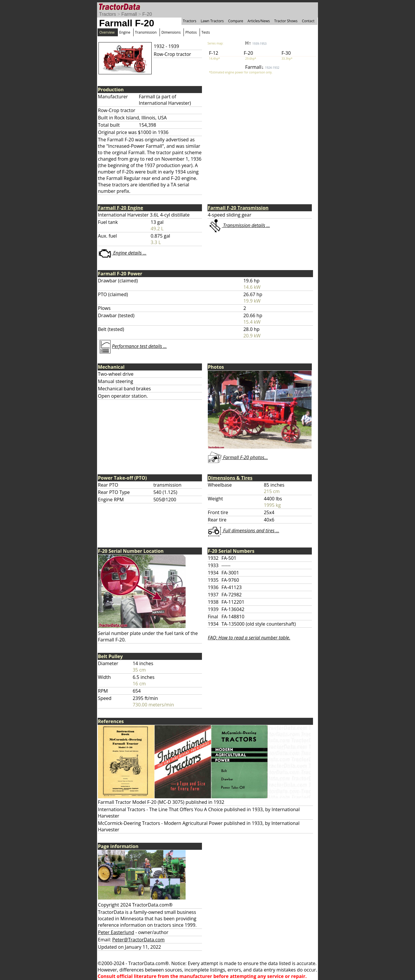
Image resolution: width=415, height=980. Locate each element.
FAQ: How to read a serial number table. (249, 638)
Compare (236, 21)
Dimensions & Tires (230, 478)
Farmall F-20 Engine (121, 208)
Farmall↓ (262, 67)
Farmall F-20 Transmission (238, 208)
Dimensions (171, 32)
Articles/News (259, 21)
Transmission (146, 32)
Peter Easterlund (116, 932)
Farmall (129, 14)
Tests (206, 32)
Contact (308, 21)
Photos (191, 32)
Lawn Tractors (212, 21)
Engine (125, 32)
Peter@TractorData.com (138, 940)
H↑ (256, 43)
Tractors (108, 14)
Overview (107, 32)
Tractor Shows (286, 21)
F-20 (147, 14)
